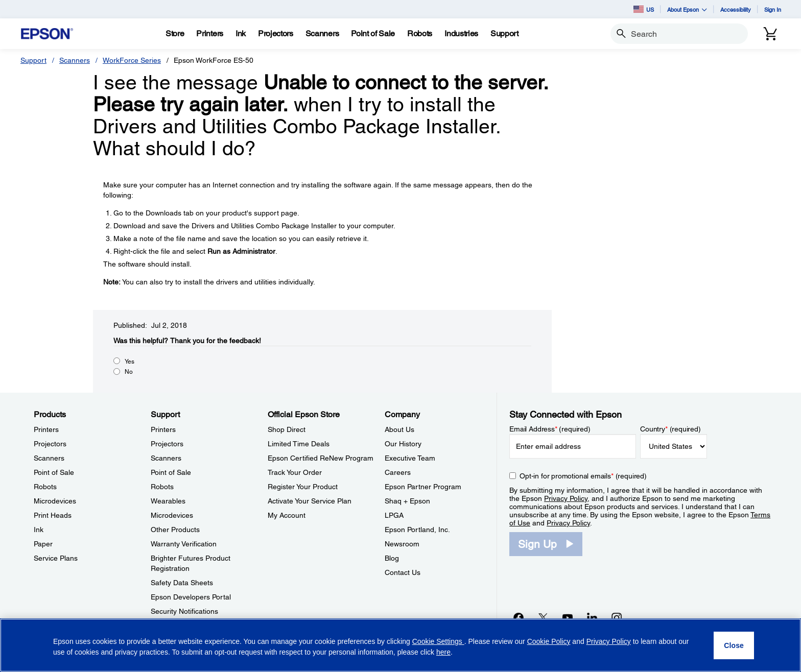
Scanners (75, 60)
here (443, 652)
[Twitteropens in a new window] (543, 617)
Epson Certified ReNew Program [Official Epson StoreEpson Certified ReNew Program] (321, 458)
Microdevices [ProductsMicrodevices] (55, 501)
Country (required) (670, 429)
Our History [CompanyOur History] (403, 444)
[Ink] (241, 34)
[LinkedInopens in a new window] (592, 617)
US (644, 9)
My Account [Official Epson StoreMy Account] (287, 515)
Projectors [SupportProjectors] (167, 444)
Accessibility (736, 9)
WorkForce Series (132, 60)
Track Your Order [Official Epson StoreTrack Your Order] (295, 472)
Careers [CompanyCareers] (398, 472)
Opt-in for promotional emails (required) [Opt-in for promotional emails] (583, 476)
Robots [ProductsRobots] (45, 487)
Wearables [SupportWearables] (168, 501)
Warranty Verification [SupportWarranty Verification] (184, 544)
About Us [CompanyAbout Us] (399, 429)
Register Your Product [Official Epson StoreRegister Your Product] (303, 487)
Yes (129, 362)
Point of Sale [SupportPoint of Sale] (171, 472)
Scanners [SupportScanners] (166, 458)
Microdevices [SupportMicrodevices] (172, 515)
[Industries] (461, 34)
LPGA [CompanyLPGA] (394, 515)
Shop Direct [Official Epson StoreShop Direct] (287, 429)
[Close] (734, 645)
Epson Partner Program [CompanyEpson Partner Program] (423, 487)
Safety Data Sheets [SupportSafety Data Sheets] (182, 583)
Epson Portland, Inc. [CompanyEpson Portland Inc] (417, 530)
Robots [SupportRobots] (162, 487)
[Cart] (770, 34)
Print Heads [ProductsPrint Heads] (53, 515)
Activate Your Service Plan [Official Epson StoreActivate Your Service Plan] (310, 501)
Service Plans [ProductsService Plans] (56, 558)
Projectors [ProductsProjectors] (50, 444)
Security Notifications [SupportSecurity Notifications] (184, 611)
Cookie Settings (438, 641)
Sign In (773, 9)
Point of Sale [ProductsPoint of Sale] (54, 472)
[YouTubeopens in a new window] (568, 617)
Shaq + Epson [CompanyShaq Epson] (407, 501)
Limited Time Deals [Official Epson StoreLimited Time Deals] (299, 444)
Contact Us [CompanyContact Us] (403, 572)
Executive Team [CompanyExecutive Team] (410, 458)
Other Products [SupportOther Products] (175, 530)
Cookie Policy (549, 641)
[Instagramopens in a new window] (617, 617)
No (129, 372)
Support (33, 60)
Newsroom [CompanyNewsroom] (402, 544)
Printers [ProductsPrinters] (46, 429)
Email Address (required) (550, 429)
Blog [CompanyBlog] (392, 558)
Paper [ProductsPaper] (43, 544)
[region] (400, 645)
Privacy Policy (566, 498)
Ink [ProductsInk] (39, 530)
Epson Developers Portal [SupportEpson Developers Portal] (191, 597)
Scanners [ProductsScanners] (49, 458)
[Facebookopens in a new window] (519, 617)
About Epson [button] (687, 9)
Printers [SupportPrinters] (163, 429)
